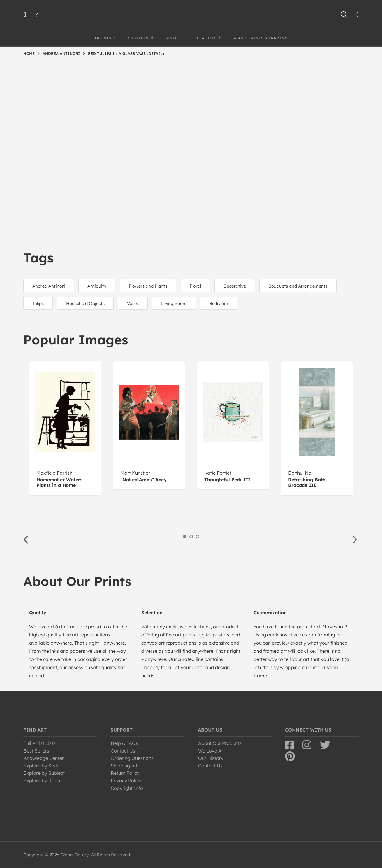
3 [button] (198, 536)
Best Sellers (36, 751)
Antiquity (97, 286)
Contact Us (123, 751)
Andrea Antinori (49, 286)
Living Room (174, 303)
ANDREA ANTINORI (61, 53)
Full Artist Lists (40, 743)
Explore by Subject (44, 773)
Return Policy (125, 773)
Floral (195, 286)
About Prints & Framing (261, 38)
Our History (211, 758)
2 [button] (191, 536)
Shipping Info (126, 766)
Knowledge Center (44, 758)
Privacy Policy (126, 780)
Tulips (38, 303)
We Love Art (212, 751)
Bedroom (219, 303)
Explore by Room (43, 780)
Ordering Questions (132, 758)
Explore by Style (42, 766)
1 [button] (185, 536)
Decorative (235, 286)
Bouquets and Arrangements (298, 286)
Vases (133, 303)
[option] (65, 428)
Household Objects (85, 303)
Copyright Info (127, 788)
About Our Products (220, 743)
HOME (29, 53)
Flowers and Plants (148, 286)
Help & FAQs (124, 743)
